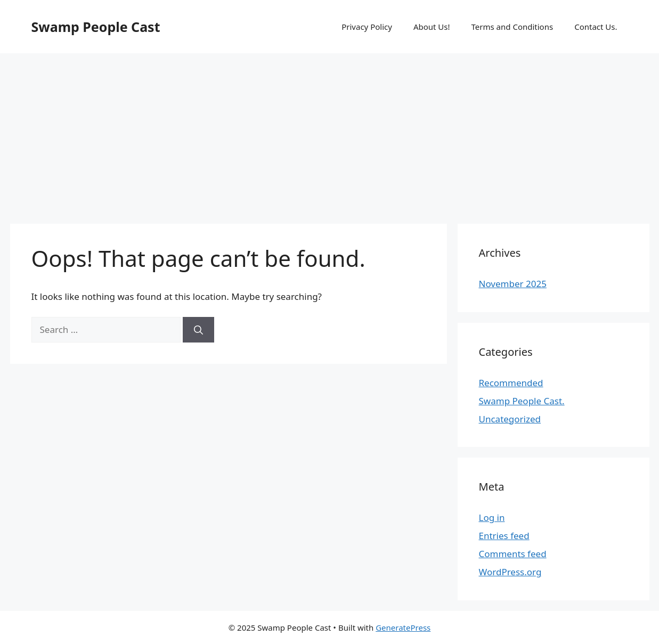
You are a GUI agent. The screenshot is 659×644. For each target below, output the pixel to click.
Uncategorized (510, 419)
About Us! (432, 27)
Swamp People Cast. (522, 401)
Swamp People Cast (96, 27)
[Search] (198, 330)
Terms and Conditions (512, 27)
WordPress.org (510, 572)
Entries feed (504, 536)
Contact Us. (596, 27)
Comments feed (513, 554)
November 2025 (513, 284)
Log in (492, 517)
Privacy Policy (367, 27)
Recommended (511, 383)
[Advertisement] (330, 133)
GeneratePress (403, 627)
